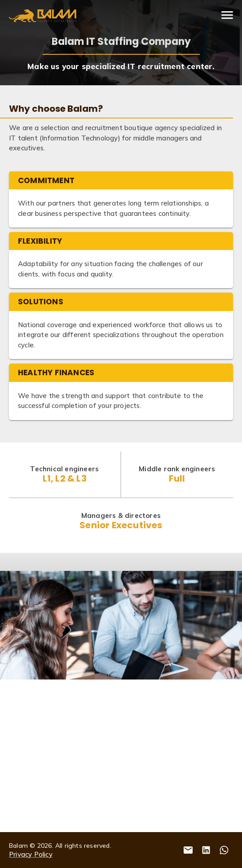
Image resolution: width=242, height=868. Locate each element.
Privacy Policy (31, 854)
